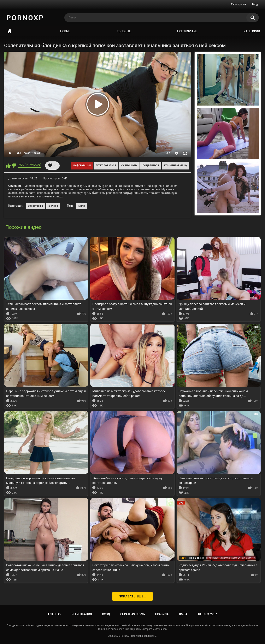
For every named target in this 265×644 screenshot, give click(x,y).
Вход (255, 4)
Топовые (124, 31)
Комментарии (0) (175, 166)
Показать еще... (132, 596)
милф (82, 206)
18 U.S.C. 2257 (207, 614)
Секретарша (35, 206)
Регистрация (238, 4)
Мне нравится (8, 166)
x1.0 (168, 153)
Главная (9, 31)
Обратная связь (132, 614)
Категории (252, 31)
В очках (53, 206)
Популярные (187, 31)
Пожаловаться (106, 166)
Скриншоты (129, 166)
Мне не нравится (14, 166)
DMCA (183, 614)
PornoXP (126, 636)
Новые (65, 31)
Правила (162, 614)
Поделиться (151, 166)
